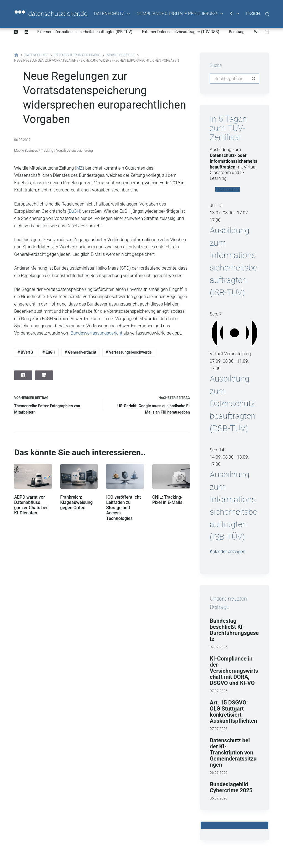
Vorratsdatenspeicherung (74, 151)
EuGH (74, 211)
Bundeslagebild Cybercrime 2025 (231, 787)
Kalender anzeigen (228, 552)
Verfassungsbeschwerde (129, 352)
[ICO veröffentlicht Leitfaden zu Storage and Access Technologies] (125, 476)
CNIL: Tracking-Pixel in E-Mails (167, 500)
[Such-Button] (254, 78)
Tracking (47, 151)
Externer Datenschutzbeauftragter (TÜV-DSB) (181, 32)
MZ (79, 168)
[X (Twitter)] (16, 32)
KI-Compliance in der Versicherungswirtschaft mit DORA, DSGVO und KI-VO (234, 671)
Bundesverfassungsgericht (97, 333)
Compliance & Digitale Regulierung (180, 14)
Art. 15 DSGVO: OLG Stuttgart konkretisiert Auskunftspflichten (233, 712)
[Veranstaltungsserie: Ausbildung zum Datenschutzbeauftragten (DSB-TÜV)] (224, 368)
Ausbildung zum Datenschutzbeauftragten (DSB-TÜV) (233, 403)
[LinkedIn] (26, 32)
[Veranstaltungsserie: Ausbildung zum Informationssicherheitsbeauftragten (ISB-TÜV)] (224, 220)
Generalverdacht (80, 352)
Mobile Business (26, 151)
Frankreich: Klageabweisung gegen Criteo (77, 502)
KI (235, 14)
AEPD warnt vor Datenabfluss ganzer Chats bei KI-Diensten (31, 505)
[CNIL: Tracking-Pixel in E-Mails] (171, 476)
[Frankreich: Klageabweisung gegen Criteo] (79, 476)
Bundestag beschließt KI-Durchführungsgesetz (234, 630)
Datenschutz (112, 14)
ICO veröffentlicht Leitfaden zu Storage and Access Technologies (124, 508)
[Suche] (267, 14)
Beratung (237, 32)
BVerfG (25, 352)
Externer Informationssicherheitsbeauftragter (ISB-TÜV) (85, 32)
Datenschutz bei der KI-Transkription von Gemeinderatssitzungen (233, 753)
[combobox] (230, 78)
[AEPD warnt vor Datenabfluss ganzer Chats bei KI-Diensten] (33, 476)
